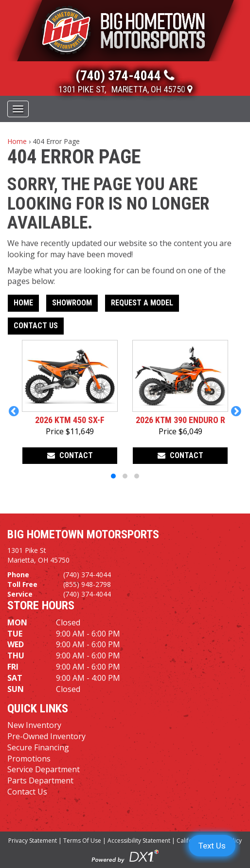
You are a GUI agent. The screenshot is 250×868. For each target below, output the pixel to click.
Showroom (72, 303)
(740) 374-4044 (87, 575)
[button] (14, 411)
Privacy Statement (33, 841)
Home (17, 141)
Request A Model (142, 303)
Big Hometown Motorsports (83, 534)
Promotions (29, 759)
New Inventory (34, 725)
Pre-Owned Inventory (46, 736)
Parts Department (40, 780)
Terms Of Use (82, 841)
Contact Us (36, 326)
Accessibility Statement (139, 841)
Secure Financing (38, 747)
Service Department (44, 769)
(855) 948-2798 (87, 584)
